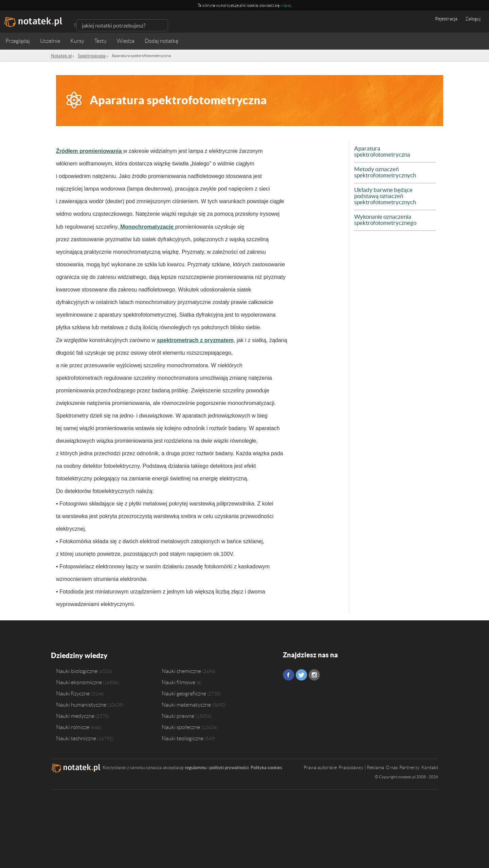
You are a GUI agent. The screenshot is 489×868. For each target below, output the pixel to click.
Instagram (314, 674)
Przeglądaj (18, 41)
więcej (286, 5)
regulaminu (196, 766)
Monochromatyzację (145, 226)
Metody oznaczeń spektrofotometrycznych (383, 166)
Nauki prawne (178, 714)
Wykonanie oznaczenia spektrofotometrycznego (383, 208)
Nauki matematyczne (186, 703)
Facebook (288, 674)
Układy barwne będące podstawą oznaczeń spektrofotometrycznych (394, 187)
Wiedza (126, 41)
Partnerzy (410, 766)
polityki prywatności (229, 766)
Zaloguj (473, 19)
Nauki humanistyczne (81, 703)
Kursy (77, 41)
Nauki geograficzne (184, 692)
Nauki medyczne (75, 714)
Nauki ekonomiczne (79, 680)
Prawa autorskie (320, 766)
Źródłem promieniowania (87, 151)
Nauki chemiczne (181, 669)
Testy (101, 41)
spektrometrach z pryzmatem (192, 339)
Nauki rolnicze (73, 725)
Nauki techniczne (76, 737)
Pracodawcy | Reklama (361, 766)
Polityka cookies (266, 766)
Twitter (301, 674)
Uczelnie (50, 41)
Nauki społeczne (181, 725)
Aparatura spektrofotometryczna (393, 148)
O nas (392, 766)
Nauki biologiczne (77, 669)
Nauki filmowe (178, 680)
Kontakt (430, 766)
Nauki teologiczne (183, 737)
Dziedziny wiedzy (79, 654)
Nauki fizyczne (73, 692)
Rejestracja (446, 19)
